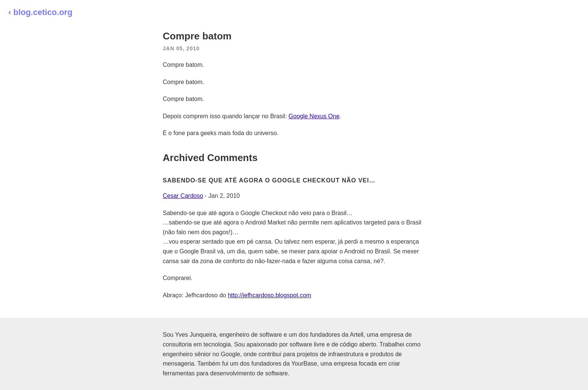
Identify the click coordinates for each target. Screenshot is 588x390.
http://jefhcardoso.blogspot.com (269, 295)
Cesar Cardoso (183, 196)
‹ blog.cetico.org (40, 12)
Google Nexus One (314, 116)
